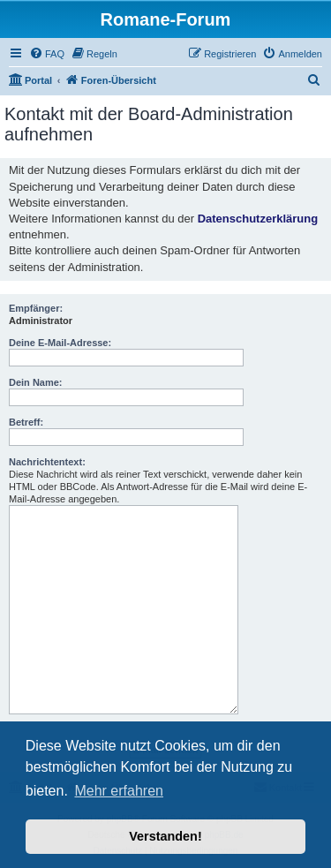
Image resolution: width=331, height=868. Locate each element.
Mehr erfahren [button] (119, 791)
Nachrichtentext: (47, 462)
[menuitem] (47, 54)
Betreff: (26, 422)
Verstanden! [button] (165, 836)
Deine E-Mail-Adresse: (60, 343)
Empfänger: (36, 308)
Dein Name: (36, 382)
